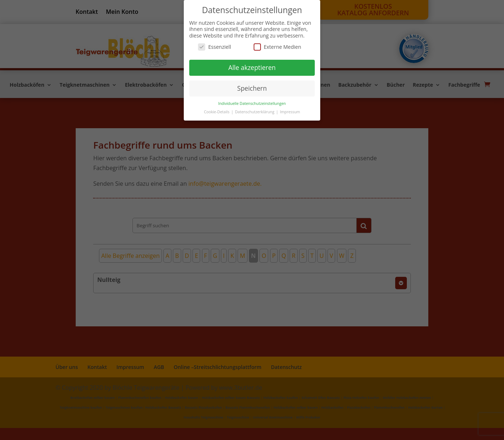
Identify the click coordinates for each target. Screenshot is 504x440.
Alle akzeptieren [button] (252, 67)
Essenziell (215, 47)
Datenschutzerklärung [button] (255, 112)
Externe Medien (277, 47)
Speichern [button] (252, 88)
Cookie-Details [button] (217, 112)
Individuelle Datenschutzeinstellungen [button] (252, 103)
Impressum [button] (290, 112)
